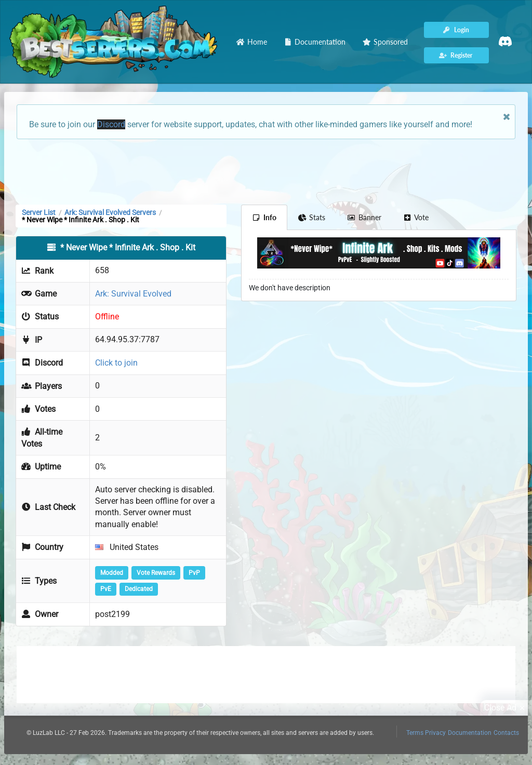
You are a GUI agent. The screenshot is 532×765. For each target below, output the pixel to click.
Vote (416, 217)
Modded (112, 573)
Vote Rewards (156, 573)
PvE (106, 589)
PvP (194, 573)
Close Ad (506, 708)
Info (264, 217)
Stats (312, 217)
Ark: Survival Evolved (133, 294)
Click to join (116, 363)
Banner (364, 217)
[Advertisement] (266, 171)
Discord (111, 124)
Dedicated (139, 589)
